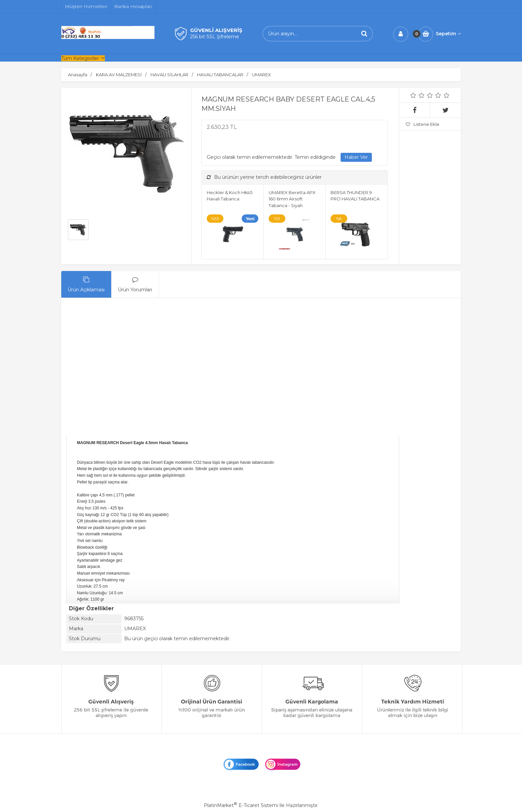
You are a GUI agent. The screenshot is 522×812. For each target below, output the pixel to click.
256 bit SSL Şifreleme (215, 37)
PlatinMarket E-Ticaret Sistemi (241, 805)
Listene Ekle (423, 124)
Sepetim (448, 34)
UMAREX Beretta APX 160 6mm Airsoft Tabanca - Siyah (292, 199)
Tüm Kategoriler (80, 58)
